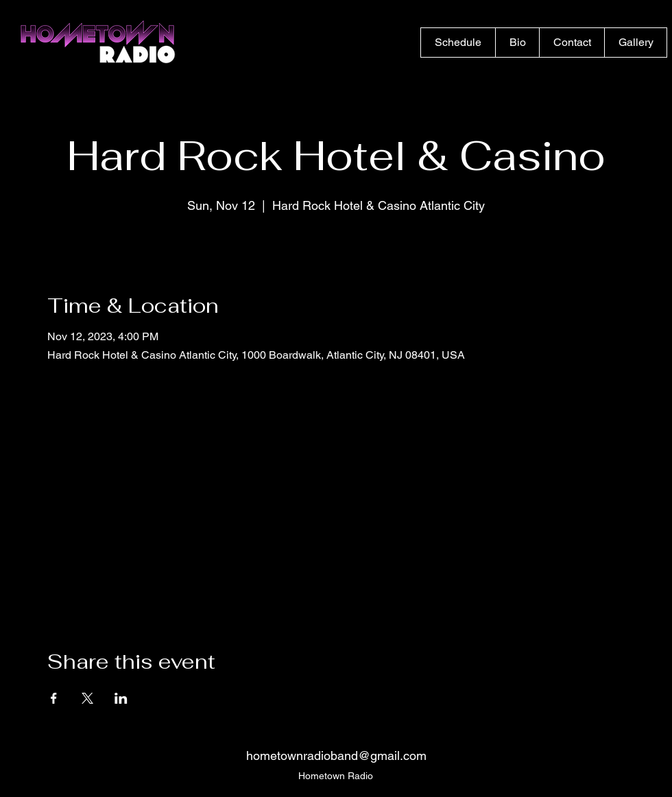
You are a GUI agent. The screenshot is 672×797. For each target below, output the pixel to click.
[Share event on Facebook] (54, 698)
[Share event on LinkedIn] (121, 698)
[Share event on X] (87, 698)
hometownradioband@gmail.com (336, 756)
